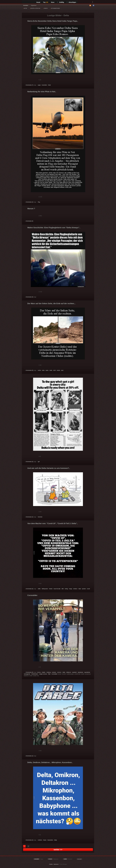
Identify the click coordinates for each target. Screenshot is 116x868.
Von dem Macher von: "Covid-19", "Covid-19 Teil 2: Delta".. (53, 523)
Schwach (34, 80)
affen (39, 589)
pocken (84, 589)
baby (56, 840)
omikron (75, 589)
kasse (45, 840)
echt (55, 370)
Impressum (56, 864)
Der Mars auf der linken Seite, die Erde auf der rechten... (51, 303)
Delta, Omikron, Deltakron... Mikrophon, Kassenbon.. (50, 762)
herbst (51, 589)
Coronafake (32, 595)
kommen (40, 517)
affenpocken (45, 589)
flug (39, 202)
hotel (49, 85)
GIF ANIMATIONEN (55, 8)
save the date (57, 589)
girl (39, 462)
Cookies (51, 864)
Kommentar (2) (29, 202)
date (80, 589)
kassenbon (50, 840)
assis (47, 370)
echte (39, 370)
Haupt (38, 2)
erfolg (66, 589)
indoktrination (35, 674)
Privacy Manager (63, 864)
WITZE (25, 8)
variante (54, 672)
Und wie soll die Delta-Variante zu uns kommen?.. (49, 468)
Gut (27, 80)
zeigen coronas (43, 674)
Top (46, 2)
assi (62, 370)
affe (63, 589)
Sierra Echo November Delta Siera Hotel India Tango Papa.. (53, 21)
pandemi (75, 672)
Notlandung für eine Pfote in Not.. (42, 92)
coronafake (55, 674)
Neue (53, 2)
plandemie (81, 672)
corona (39, 672)
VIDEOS (45, 8)
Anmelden (26, 5)
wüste (58, 370)
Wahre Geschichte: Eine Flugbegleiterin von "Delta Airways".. (54, 228)
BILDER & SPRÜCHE (35, 8)
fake (49, 674)
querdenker (87, 672)
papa (39, 85)
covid (89, 589)
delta (64, 672)
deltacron (69, 672)
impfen (44, 672)
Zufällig (61, 2)
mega (71, 589)
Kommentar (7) (29, 85)
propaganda (27, 674)
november (44, 85)
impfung (49, 672)
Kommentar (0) (29, 221)
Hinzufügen (72, 2)
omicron (59, 672)
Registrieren (34, 5)
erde (43, 370)
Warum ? (31, 209)
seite (51, 370)
